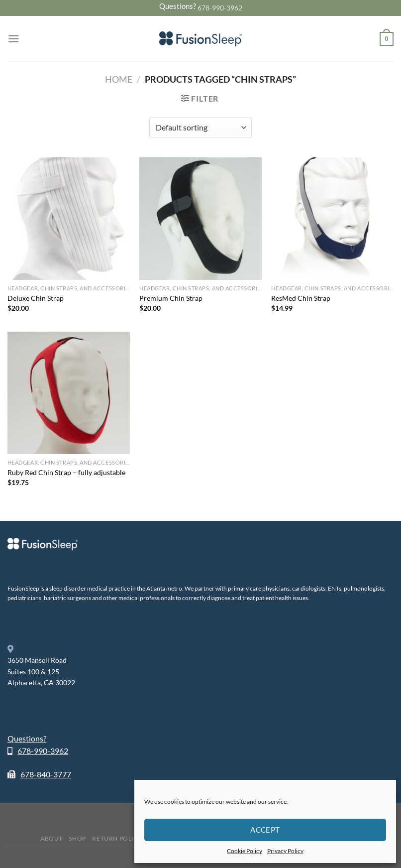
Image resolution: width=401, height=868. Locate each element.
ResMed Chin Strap (301, 298)
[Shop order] (200, 127)
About (51, 838)
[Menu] (13, 39)
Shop (77, 838)
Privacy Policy (285, 851)
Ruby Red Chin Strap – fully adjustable (66, 472)
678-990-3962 (220, 8)
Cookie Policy (245, 851)
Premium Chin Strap (171, 298)
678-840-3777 (46, 774)
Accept (265, 830)
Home (119, 79)
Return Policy (117, 838)
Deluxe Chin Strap (36, 298)
